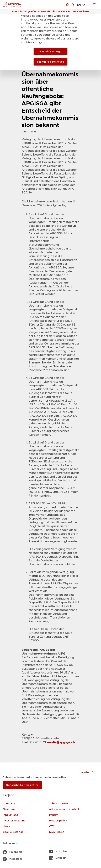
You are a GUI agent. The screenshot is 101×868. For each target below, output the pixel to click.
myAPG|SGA (57, 832)
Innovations (10, 815)
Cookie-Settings (13, 832)
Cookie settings (51, 52)
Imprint (54, 815)
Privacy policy (58, 821)
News (6, 826)
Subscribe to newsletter (22, 785)
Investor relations (14, 821)
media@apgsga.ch (61, 742)
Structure (9, 809)
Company (9, 804)
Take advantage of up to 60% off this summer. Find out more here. (50, 11)
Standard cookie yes (50, 62)
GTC (52, 826)
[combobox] (81, 5)
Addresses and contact (64, 809)
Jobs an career (59, 804)
